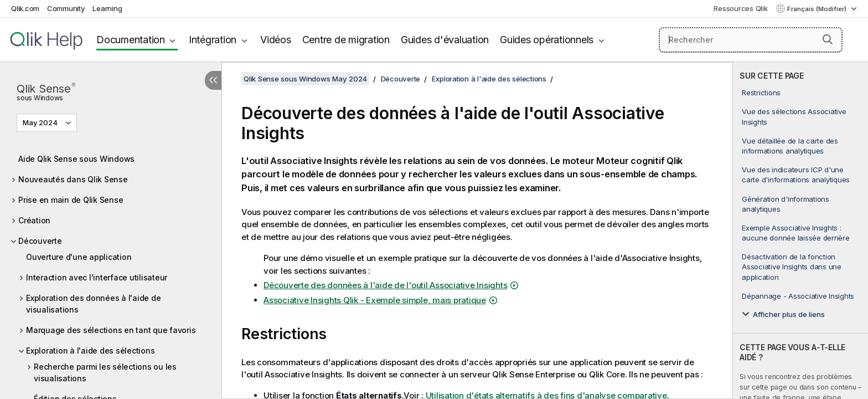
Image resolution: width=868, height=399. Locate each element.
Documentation (131, 40)
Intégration (213, 40)
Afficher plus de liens (789, 314)
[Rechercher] (751, 40)
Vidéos (276, 40)
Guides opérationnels (547, 40)
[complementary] (800, 231)
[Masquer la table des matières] (213, 80)
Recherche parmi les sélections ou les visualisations (105, 372)
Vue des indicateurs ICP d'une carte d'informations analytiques (796, 175)
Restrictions (761, 93)
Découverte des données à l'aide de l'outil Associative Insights (385, 285)
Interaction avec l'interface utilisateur (97, 277)
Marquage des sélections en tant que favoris (111, 330)
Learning (107, 8)
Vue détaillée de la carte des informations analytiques (790, 146)
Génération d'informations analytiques (786, 204)
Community (66, 8)
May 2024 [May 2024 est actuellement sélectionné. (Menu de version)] (41, 122)
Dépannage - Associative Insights (798, 296)
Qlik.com (25, 8)
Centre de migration (346, 40)
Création (34, 220)
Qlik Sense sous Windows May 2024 (305, 79)
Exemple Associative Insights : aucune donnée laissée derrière (796, 233)
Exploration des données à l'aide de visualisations (93, 304)
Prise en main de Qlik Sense (71, 200)
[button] (828, 39)
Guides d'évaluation (445, 40)
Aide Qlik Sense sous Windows (76, 159)
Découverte (40, 241)
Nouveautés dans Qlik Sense (73, 179)
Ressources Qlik (740, 8)
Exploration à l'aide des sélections (90, 351)
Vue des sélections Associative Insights (794, 116)
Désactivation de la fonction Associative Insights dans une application (792, 267)
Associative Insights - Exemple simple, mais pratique (375, 300)
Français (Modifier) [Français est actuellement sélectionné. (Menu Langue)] (818, 9)
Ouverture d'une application (79, 257)
